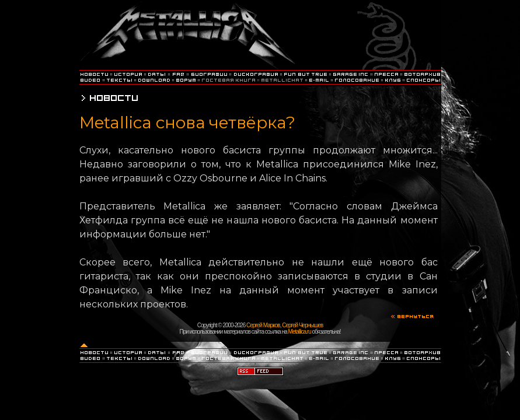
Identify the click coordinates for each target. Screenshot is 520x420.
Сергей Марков (263, 325)
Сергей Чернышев (302, 325)
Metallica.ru (300, 332)
